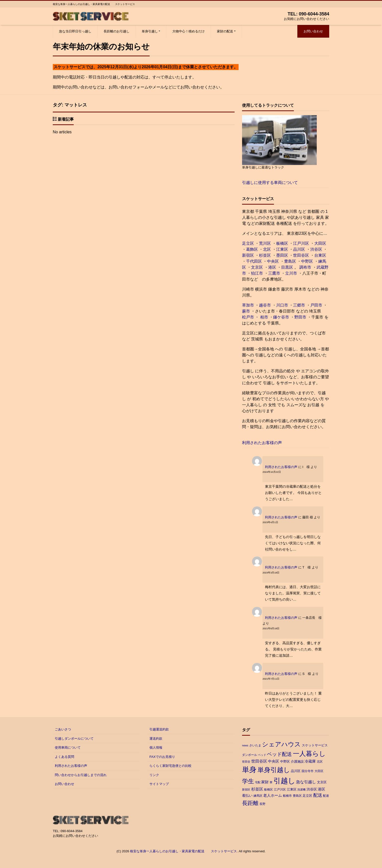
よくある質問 (64, 757)
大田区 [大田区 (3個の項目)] (319, 771)
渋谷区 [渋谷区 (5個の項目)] (312, 789)
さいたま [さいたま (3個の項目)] (255, 745)
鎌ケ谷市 (281, 317)
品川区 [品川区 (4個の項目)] (296, 771)
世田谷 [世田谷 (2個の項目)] (246, 762)
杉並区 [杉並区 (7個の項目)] (257, 789)
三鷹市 (274, 273)
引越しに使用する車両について (270, 183)
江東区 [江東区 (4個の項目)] (292, 789)
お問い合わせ (313, 31)
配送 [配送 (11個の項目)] (318, 795)
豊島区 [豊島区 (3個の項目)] (297, 796)
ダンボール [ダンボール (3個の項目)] (250, 755)
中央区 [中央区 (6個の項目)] (274, 761)
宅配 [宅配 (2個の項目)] (258, 782)
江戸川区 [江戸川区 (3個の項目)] (280, 789)
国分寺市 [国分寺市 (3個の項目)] (308, 771)
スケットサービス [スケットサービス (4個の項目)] (315, 745)
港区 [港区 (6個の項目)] (321, 789)
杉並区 (265, 255)
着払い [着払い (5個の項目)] (247, 795)
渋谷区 (316, 249)
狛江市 (257, 273)
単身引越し (150, 31)
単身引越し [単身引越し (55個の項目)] (274, 770)
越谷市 (265, 305)
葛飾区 (252, 249)
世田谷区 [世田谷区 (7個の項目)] (259, 761)
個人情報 (156, 748)
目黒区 (287, 267)
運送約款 (156, 739)
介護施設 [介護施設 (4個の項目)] (297, 761)
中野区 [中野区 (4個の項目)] (285, 761)
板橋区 (282, 243)
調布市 (305, 267)
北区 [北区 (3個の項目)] (320, 762)
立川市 (291, 273)
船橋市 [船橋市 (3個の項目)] (287, 796)
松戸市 (248, 317)
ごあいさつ (63, 729)
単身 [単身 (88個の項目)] (249, 770)
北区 (267, 249)
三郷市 (299, 305)
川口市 (282, 305)
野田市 (300, 317)
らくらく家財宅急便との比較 (170, 766)
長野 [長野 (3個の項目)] (262, 804)
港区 (272, 267)
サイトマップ (159, 784)
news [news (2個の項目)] (245, 745)
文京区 (257, 267)
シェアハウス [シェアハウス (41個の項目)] (281, 744)
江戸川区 (301, 243)
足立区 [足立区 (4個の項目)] (307, 796)
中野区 (307, 261)
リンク (154, 775)
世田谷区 (301, 255)
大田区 (320, 243)
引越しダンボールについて (74, 739)
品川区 (299, 249)
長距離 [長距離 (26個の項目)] (250, 803)
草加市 (248, 305)
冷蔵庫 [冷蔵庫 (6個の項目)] (310, 761)
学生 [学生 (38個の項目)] (248, 781)
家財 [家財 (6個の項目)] (265, 782)
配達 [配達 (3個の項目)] (326, 796)
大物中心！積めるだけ (189, 31)
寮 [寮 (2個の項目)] (271, 782)
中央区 (273, 261)
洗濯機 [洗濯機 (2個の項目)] (301, 789)
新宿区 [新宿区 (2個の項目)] (246, 789)
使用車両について (68, 748)
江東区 (282, 249)
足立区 (248, 243)
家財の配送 (225, 31)
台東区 (320, 255)
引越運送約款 (159, 729)
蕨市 (246, 311)
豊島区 (290, 261)
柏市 (263, 317)
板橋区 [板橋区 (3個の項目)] (268, 789)
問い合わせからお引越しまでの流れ (81, 775)
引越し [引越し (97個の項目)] (284, 781)
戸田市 (316, 305)
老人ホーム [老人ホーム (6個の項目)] (273, 795)
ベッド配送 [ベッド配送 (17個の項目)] (279, 754)
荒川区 (265, 243)
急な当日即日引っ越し (75, 31)
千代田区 (254, 261)
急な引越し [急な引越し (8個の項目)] (306, 782)
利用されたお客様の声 (262, 443)
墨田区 (282, 255)
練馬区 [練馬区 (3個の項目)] (258, 796)
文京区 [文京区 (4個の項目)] (322, 782)
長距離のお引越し (117, 31)
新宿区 (248, 255)
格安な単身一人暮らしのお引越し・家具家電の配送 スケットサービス (183, 851)
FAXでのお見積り (162, 757)
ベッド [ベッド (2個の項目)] (262, 755)
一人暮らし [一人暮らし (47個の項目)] (309, 754)
